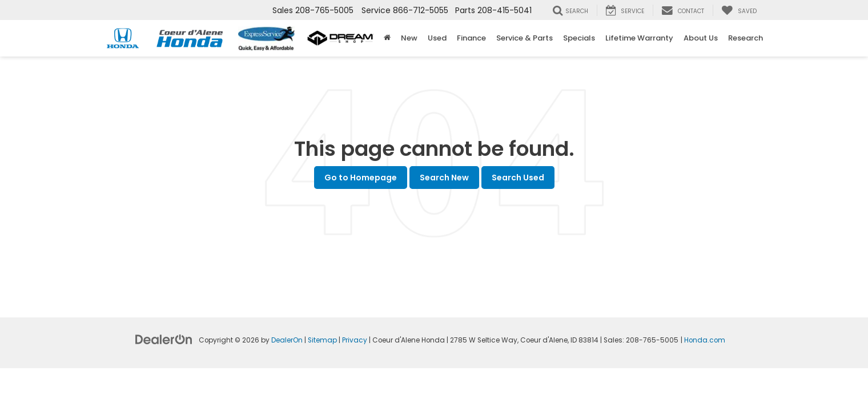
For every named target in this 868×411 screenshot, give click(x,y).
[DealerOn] (164, 339)
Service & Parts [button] (525, 38)
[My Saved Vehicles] (739, 10)
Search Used (518, 178)
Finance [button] (471, 38)
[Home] (387, 38)
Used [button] (437, 38)
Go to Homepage (361, 178)
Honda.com (705, 340)
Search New (444, 178)
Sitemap (322, 340)
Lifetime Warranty (639, 38)
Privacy (355, 340)
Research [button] (746, 38)
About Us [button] (701, 38)
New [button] (409, 38)
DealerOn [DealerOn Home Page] (287, 340)
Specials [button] (579, 38)
